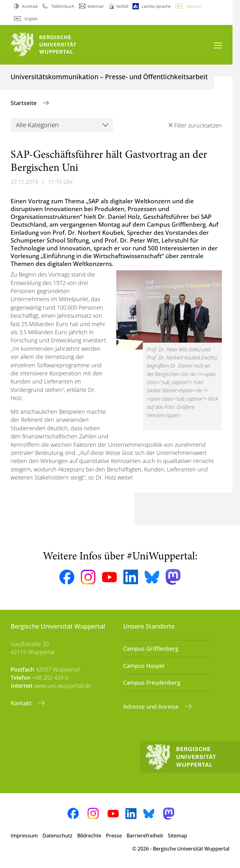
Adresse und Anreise (152, 706)
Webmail (95, 6)
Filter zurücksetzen (198, 125)
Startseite (24, 103)
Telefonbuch (63, 6)
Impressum (24, 836)
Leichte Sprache (156, 6)
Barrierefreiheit (145, 836)
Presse (114, 836)
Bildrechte (89, 836)
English (31, 19)
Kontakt (22, 703)
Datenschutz (57, 836)
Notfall (122, 6)
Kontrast (30, 6)
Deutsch (194, 6)
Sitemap (177, 836)
